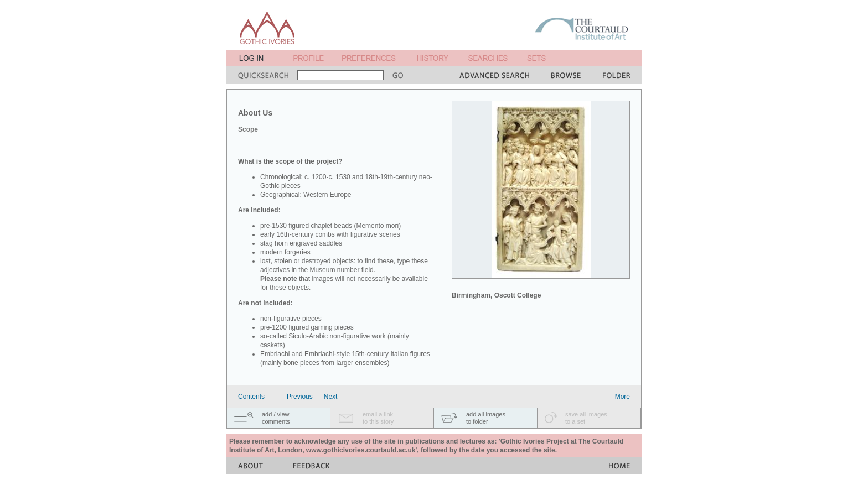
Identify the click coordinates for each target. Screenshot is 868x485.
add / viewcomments (276, 418)
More (622, 397)
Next (331, 397)
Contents (251, 397)
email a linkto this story (378, 418)
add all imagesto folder (486, 418)
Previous (300, 397)
